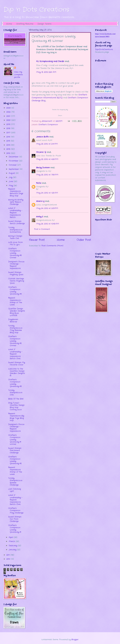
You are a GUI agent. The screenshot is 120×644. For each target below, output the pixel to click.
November (14, 161)
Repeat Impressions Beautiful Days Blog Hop (16, 192)
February (13, 546)
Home (9, 24)
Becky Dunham (43, 168)
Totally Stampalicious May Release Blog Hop (15, 329)
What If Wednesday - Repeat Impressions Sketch (15, 213)
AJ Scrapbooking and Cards (50, 61)
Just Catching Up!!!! (15, 490)
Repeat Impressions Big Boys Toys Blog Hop (16, 417)
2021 (9, 116)
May (11, 186)
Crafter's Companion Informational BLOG (59, 96)
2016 (9, 137)
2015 (9, 141)
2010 (9, 559)
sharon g (40, 201)
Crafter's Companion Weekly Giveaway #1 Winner (15, 440)
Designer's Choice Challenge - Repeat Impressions (16, 265)
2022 (9, 112)
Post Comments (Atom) (52, 246)
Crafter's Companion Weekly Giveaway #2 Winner (15, 341)
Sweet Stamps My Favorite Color (17, 364)
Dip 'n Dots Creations (36, 10)
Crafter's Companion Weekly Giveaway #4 (15, 291)
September (14, 169)
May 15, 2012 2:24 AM (46, 72)
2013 (9, 149)
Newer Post (37, 240)
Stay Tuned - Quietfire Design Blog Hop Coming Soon (16, 406)
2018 (9, 128)
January (13, 550)
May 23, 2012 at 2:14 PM (47, 144)
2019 (9, 124)
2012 (9, 153)
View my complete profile (18, 75)
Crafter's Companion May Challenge (16, 510)
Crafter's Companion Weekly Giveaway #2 (15, 460)
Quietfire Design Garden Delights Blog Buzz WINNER (17, 312)
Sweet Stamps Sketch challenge (17, 222)
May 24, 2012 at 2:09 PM (47, 208)
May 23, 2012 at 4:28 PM (47, 159)
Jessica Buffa (42, 137)
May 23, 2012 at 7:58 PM (47, 175)
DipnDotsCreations (104, 49)
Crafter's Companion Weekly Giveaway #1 (15, 529)
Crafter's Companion (48, 125)
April (11, 537)
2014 (9, 145)
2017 (9, 133)
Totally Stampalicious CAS (15, 393)
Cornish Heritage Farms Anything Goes (16, 281)
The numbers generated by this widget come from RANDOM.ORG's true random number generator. (103, 238)
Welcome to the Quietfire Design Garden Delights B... (17, 372)
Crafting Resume (25, 24)
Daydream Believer (13, 321)
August (12, 173)
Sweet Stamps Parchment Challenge (15, 450)
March (12, 541)
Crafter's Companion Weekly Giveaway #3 (15, 383)
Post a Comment (42, 229)
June (11, 181)
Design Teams (44, 24)
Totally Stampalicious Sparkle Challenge (15, 482)
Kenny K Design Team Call (15, 237)
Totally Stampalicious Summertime (15, 230)
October (13, 165)
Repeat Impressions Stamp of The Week (15, 471)
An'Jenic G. (41, 152)
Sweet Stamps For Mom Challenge (15, 519)
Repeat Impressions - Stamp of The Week (15, 301)
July (11, 177)
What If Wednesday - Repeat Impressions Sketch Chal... (15, 354)
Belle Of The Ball (16, 399)
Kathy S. (40, 217)
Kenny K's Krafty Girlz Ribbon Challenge (16, 202)
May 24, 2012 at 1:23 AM (47, 193)
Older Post (84, 240)
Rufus (39, 183)
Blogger (75, 640)
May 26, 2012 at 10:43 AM (48, 224)
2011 (8, 555)
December (14, 157)
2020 (9, 120)
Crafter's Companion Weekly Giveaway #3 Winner (15, 253)
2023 (9, 108)
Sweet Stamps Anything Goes (16, 273)
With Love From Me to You (15, 243)
